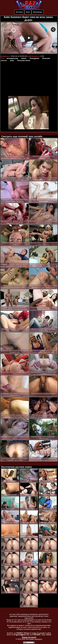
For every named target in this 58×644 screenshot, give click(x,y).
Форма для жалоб (29, 637)
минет (24, 58)
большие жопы (24, 60)
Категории (19, 12)
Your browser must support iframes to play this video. (29, 38)
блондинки (34, 58)
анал (12, 60)
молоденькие (12, 58)
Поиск (28, 12)
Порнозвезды (37, 12)
